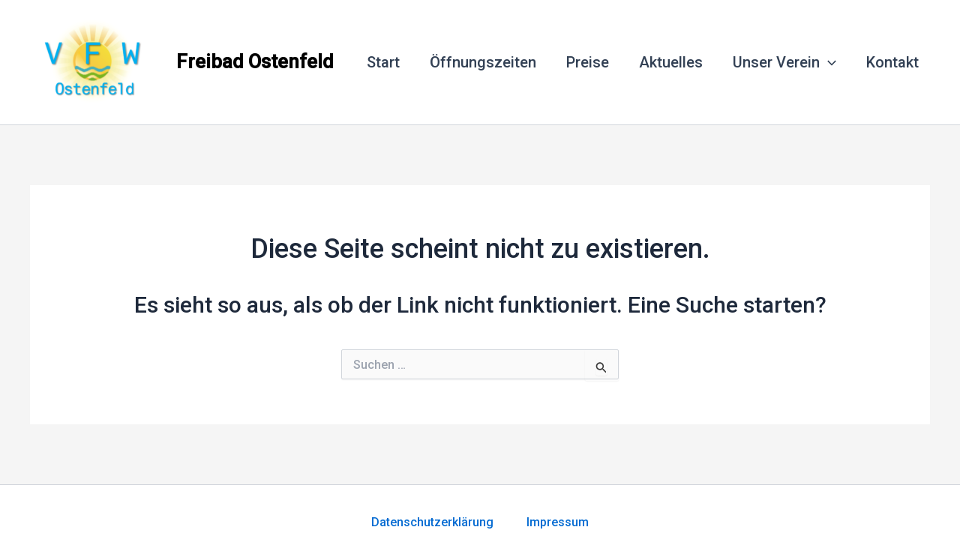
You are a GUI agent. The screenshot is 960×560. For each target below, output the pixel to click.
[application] (828, 62)
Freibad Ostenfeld (255, 61)
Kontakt (892, 62)
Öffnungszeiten (483, 62)
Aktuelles (671, 62)
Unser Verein (784, 62)
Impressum (558, 522)
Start (383, 62)
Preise (588, 62)
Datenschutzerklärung (449, 522)
